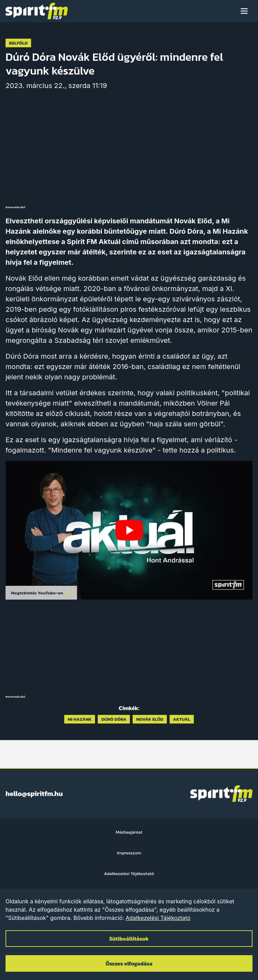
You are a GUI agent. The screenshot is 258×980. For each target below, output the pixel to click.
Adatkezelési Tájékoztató (158, 918)
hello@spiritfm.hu (34, 794)
